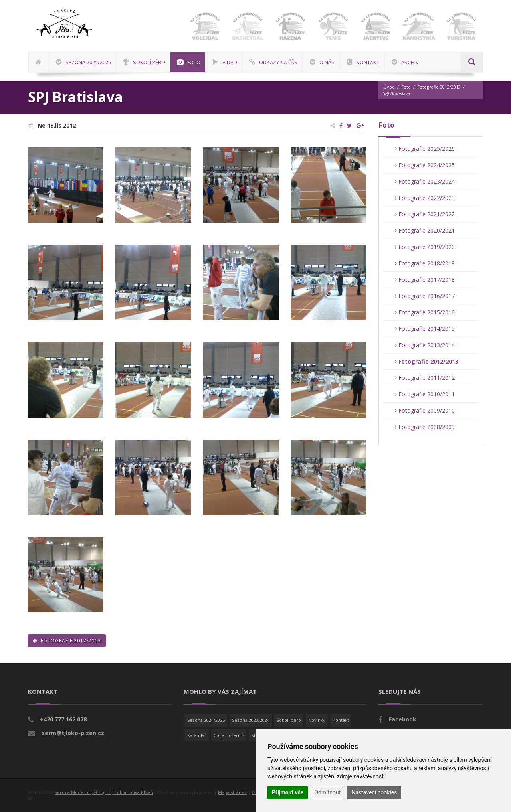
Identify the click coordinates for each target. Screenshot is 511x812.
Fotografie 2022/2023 (425, 198)
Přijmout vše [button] (288, 792)
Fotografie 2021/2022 (425, 214)
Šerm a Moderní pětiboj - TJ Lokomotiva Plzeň (104, 792)
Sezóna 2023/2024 (251, 720)
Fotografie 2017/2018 (425, 280)
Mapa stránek (232, 792)
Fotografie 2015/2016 (425, 312)
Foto (406, 87)
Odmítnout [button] (327, 792)
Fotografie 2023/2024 (425, 181)
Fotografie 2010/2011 (425, 394)
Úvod (389, 87)
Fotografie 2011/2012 (425, 378)
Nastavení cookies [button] (374, 792)
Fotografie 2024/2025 (425, 165)
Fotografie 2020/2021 (425, 230)
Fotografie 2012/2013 (439, 87)
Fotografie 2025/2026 (425, 149)
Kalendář (197, 735)
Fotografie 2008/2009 (425, 427)
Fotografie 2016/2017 (425, 296)
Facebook (403, 719)
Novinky (317, 720)
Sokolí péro (289, 720)
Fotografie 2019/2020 (425, 247)
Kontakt (341, 720)
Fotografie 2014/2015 (425, 329)
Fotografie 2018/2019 (425, 263)
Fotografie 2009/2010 (425, 410)
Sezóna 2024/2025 (206, 720)
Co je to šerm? (229, 735)
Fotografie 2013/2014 (425, 345)
